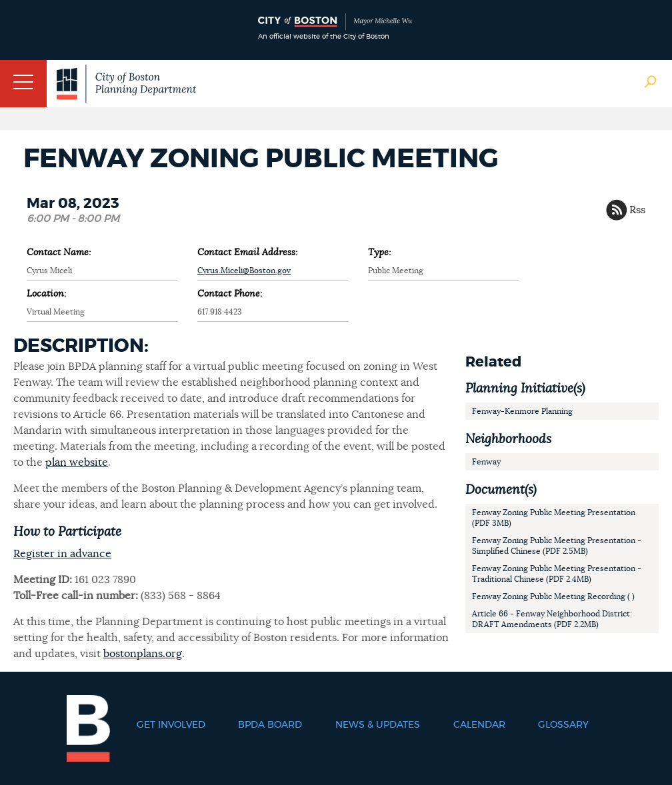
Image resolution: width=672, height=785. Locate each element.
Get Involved (171, 725)
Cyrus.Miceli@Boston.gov (244, 271)
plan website (77, 462)
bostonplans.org (143, 654)
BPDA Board (270, 725)
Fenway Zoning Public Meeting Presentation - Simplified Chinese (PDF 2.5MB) (557, 546)
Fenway (486, 462)
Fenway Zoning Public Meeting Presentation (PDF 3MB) (554, 518)
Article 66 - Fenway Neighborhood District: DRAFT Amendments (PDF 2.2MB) (552, 619)
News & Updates (378, 725)
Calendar (479, 725)
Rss (637, 210)
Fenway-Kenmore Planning (522, 411)
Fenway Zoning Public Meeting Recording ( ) (553, 596)
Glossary (563, 725)
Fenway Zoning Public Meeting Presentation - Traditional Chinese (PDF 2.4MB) (557, 574)
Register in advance (62, 554)
